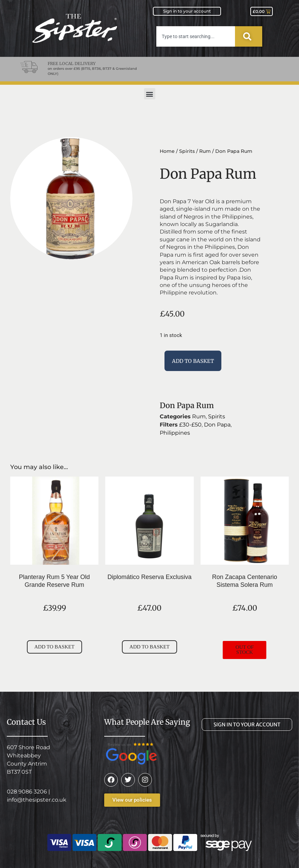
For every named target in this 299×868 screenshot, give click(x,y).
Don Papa (217, 425)
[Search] (249, 36)
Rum (205, 151)
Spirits (187, 151)
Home (167, 151)
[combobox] (196, 36)
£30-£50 (190, 425)
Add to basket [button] (54, 647)
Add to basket (193, 361)
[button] (150, 94)
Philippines (175, 433)
